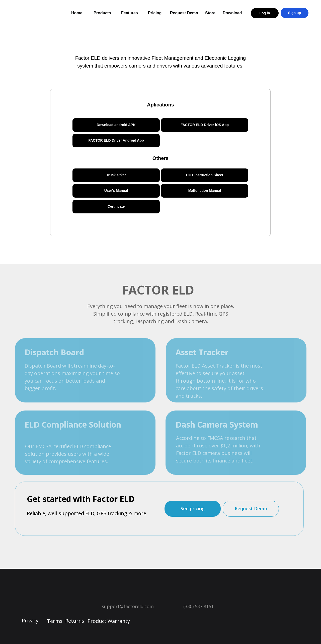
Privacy (30, 621)
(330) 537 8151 (198, 606)
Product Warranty (109, 621)
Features (130, 13)
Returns (75, 621)
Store (210, 13)
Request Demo (184, 13)
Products (102, 13)
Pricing (155, 13)
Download (232, 13)
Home (77, 13)
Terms (55, 621)
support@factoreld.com (128, 606)
